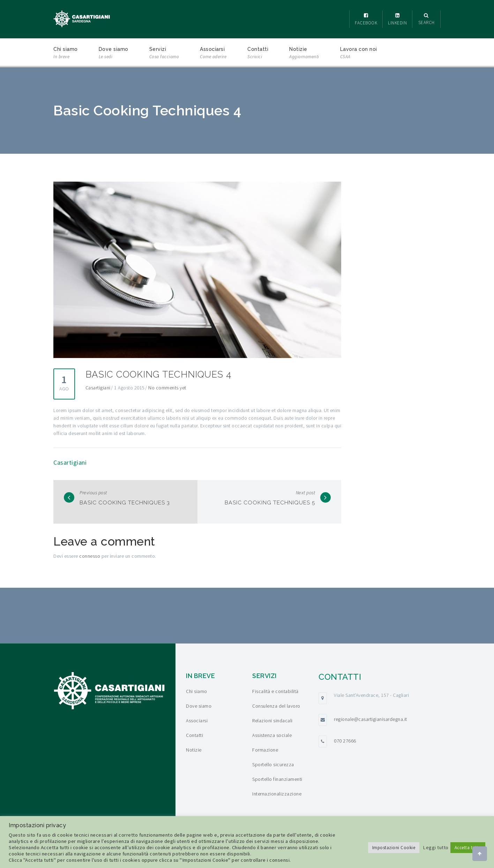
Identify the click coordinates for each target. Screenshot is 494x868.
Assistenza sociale (272, 735)
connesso (90, 556)
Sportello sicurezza (273, 764)
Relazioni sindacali (272, 721)
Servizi (164, 54)
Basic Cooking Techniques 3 (133, 502)
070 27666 (345, 741)
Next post (306, 493)
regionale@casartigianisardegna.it (370, 719)
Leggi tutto (436, 847)
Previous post (93, 493)
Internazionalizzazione (277, 794)
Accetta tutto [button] (468, 848)
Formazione (265, 750)
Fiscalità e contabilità (275, 691)
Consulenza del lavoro (276, 706)
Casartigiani (98, 388)
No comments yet (167, 388)
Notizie (304, 54)
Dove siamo (114, 54)
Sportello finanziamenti (277, 779)
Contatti (258, 54)
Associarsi (213, 54)
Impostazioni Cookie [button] (394, 848)
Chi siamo (66, 54)
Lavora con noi (359, 54)
